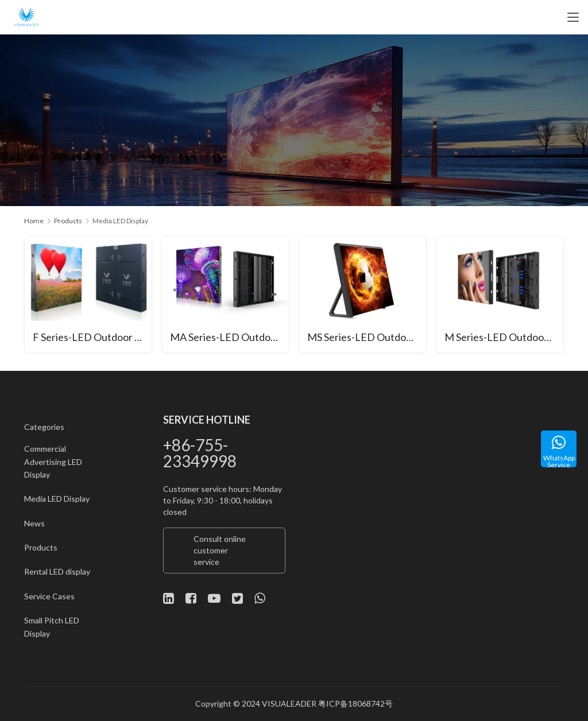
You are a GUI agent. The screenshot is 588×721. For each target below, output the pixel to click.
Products (41, 548)
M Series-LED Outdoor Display (504, 338)
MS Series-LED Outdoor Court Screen (367, 338)
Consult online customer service (220, 550)
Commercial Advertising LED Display (53, 462)
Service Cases (49, 596)
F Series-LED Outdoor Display (93, 338)
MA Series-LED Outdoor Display (230, 338)
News (34, 523)
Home (34, 221)
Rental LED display (57, 572)
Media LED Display (57, 499)
